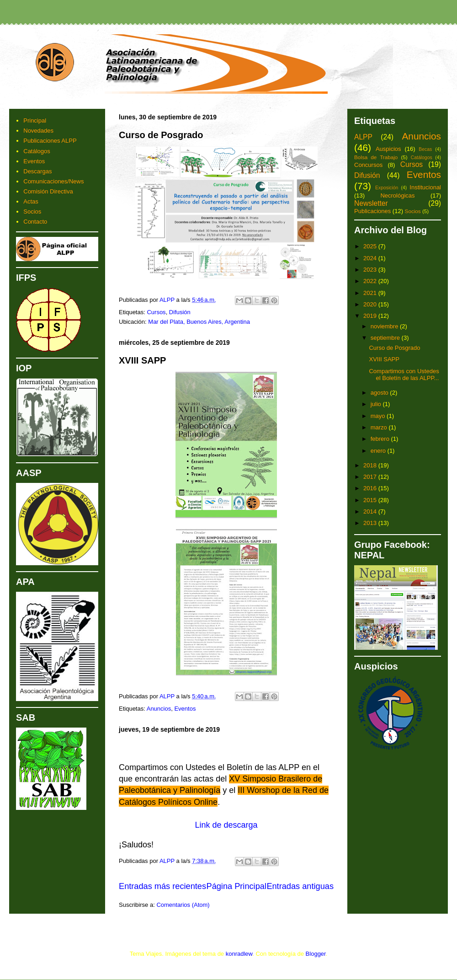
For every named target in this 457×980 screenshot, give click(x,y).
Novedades (38, 131)
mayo (379, 416)
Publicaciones (372, 211)
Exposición (387, 188)
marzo (380, 427)
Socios (32, 212)
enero (379, 451)
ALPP (363, 137)
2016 (371, 488)
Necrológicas (397, 195)
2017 (371, 477)
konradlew (239, 954)
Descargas (37, 171)
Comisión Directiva (48, 191)
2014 (371, 511)
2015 (371, 500)
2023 (371, 270)
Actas (31, 201)
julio (377, 404)
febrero (381, 439)
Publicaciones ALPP (50, 141)
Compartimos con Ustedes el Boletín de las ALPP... (404, 375)
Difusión (180, 312)
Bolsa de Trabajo (376, 157)
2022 (371, 281)
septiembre (386, 338)
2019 (371, 316)
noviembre (385, 326)
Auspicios (388, 149)
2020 (371, 304)
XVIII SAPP (142, 360)
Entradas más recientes (162, 886)
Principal (35, 120)
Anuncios (159, 709)
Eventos (185, 709)
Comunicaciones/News (53, 181)
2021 (371, 293)
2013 (371, 523)
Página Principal (236, 886)
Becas (425, 149)
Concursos (368, 165)
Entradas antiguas (300, 886)
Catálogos (37, 151)
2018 (371, 465)
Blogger (316, 954)
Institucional (425, 187)
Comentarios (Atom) (183, 905)
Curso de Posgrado (161, 135)
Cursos (156, 312)
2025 (371, 246)
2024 (371, 258)
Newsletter (371, 203)
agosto (380, 393)
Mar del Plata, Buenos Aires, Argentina (199, 322)
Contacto (35, 222)
